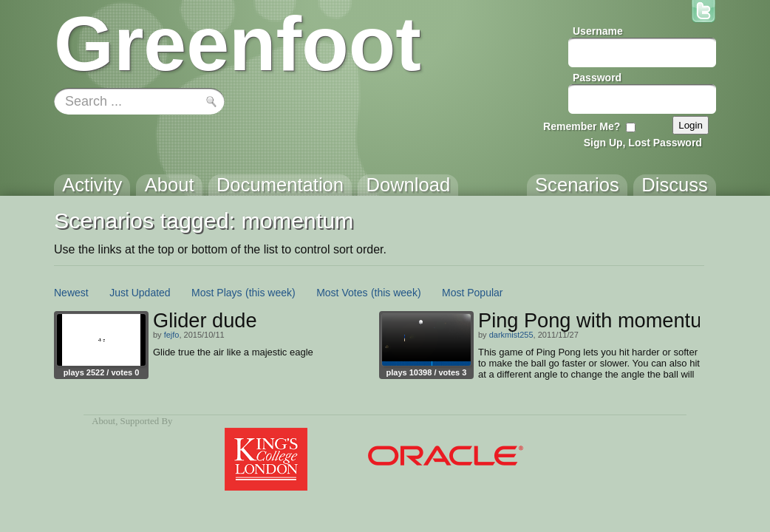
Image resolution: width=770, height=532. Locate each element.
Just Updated (140, 293)
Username (598, 31)
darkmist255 (511, 335)
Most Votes (342, 293)
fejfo (172, 335)
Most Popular (472, 293)
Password (597, 78)
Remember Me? (582, 126)
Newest (71, 293)
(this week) (270, 293)
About (103, 421)
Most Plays (217, 293)
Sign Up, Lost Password (643, 143)
